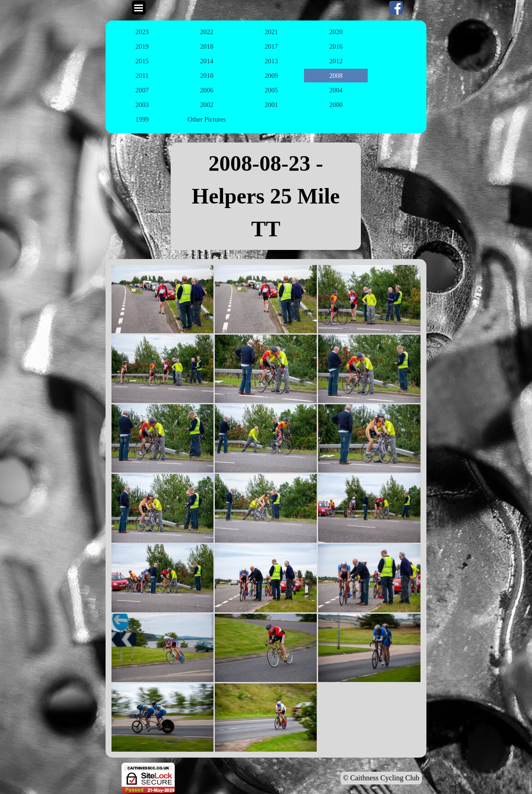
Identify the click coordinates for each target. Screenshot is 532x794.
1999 (142, 119)
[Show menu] (139, 8)
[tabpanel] (266, 196)
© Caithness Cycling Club (381, 778)
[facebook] (396, 8)
